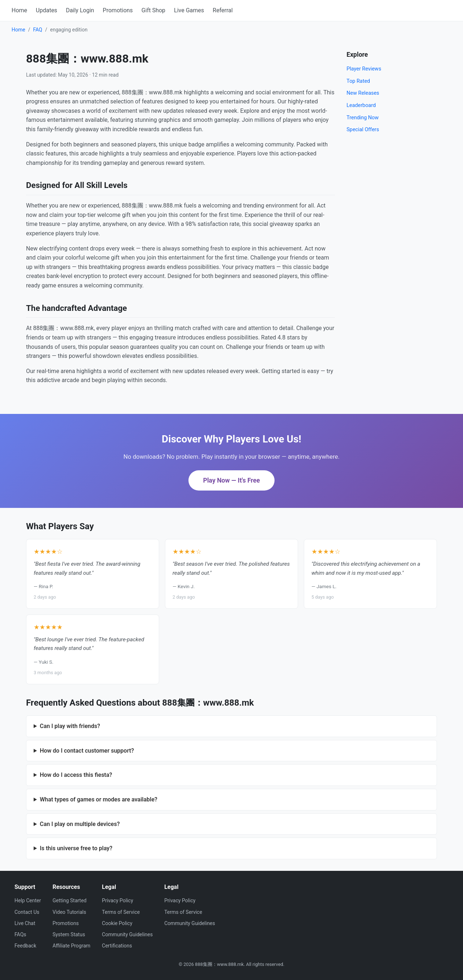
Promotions (118, 10)
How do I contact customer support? (87, 751)
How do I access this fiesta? (76, 775)
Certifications (117, 946)
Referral (223, 10)
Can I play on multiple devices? (80, 824)
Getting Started (69, 900)
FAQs (20, 934)
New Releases (363, 93)
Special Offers (363, 130)
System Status (69, 934)
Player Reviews (364, 69)
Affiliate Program (71, 946)
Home (19, 10)
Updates (46, 10)
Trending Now (363, 118)
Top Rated (358, 81)
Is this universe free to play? (76, 848)
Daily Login (80, 10)
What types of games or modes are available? (99, 799)
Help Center (28, 900)
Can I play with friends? (70, 726)
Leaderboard (361, 105)
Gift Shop (153, 10)
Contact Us (27, 912)
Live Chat (25, 923)
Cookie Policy (117, 923)
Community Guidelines (127, 934)
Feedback (25, 946)
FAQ (37, 30)
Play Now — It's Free (231, 480)
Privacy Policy (118, 900)
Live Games (189, 10)
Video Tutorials (69, 912)
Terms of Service (121, 912)
